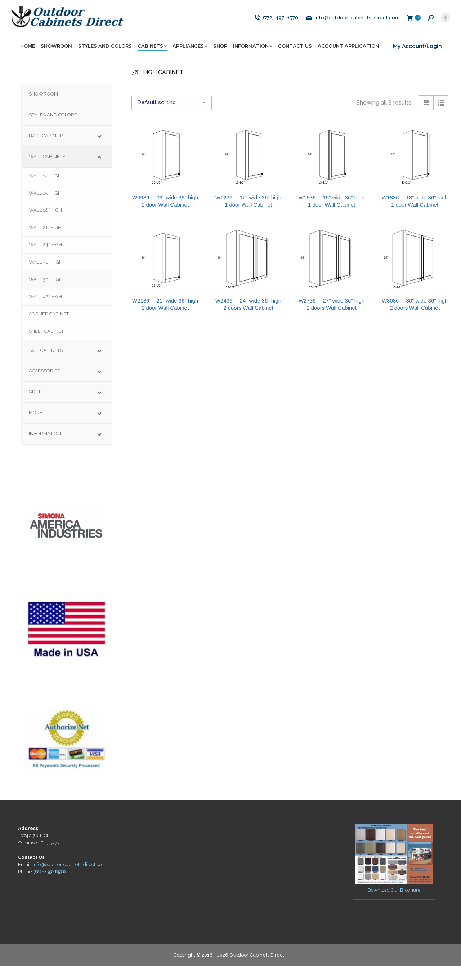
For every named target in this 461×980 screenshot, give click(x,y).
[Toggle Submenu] (99, 150)
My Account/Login (417, 60)
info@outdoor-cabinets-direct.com (353, 32)
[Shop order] (172, 117)
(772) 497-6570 (276, 32)
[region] (67, 533)
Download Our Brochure (394, 904)
